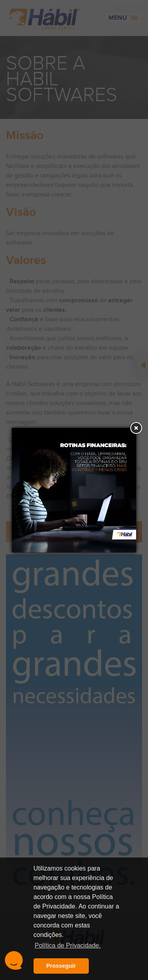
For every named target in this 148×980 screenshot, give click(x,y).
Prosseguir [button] (61, 966)
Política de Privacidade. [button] (68, 945)
